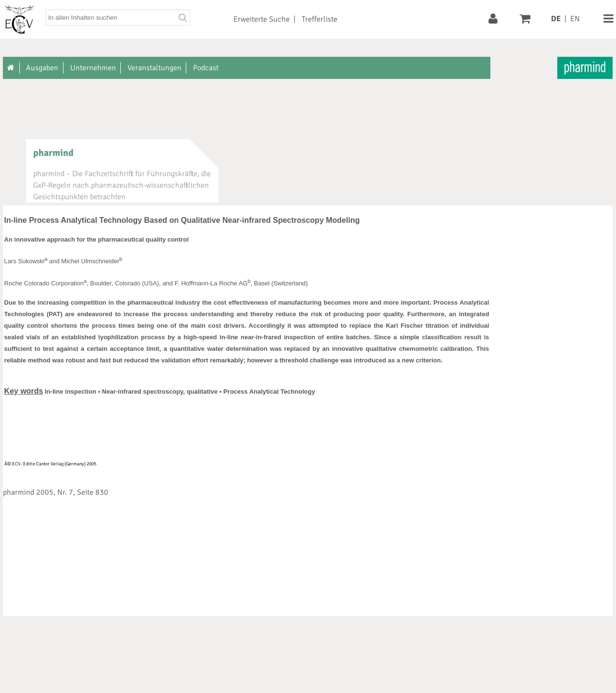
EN (575, 19)
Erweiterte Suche (262, 19)
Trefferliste (320, 19)
